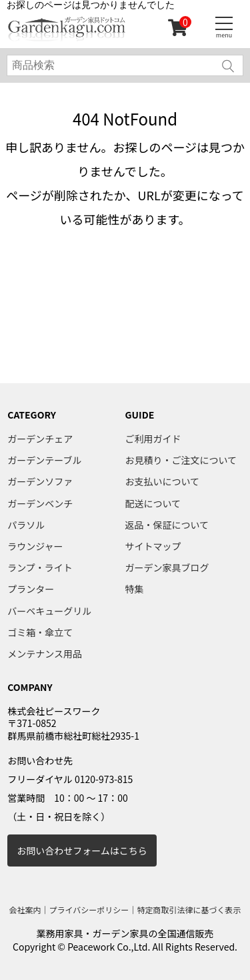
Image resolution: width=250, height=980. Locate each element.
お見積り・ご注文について (181, 460)
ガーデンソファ (40, 481)
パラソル (26, 525)
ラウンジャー (35, 546)
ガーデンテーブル (44, 460)
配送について (153, 503)
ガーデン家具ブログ (167, 567)
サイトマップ (153, 546)
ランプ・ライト (40, 567)
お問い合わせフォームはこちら (82, 850)
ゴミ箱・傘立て (40, 632)
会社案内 (25, 910)
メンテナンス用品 (45, 654)
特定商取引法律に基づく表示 (189, 910)
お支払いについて (163, 481)
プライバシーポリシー (89, 910)
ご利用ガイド (153, 439)
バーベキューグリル (49, 611)
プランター (31, 589)
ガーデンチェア (40, 439)
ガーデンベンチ (40, 503)
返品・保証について (167, 525)
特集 (135, 589)
